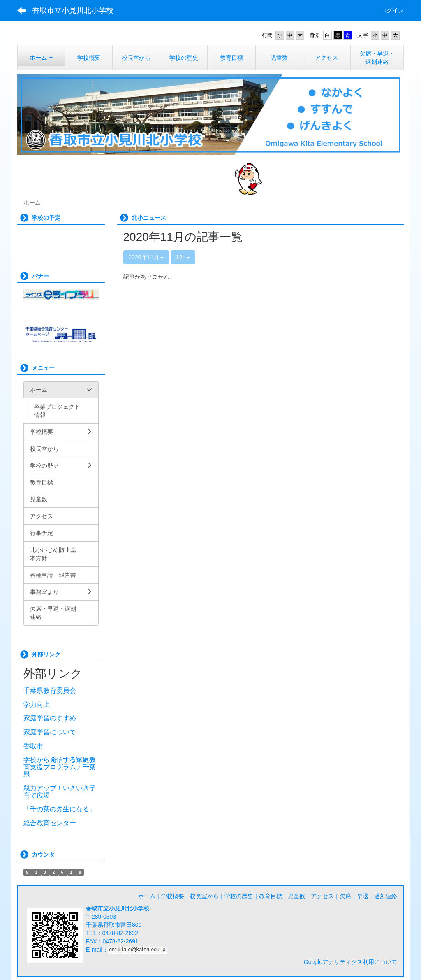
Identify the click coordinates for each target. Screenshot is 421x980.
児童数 (296, 896)
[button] (41, 58)
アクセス (322, 896)
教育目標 (271, 896)
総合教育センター (50, 823)
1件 (183, 257)
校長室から (204, 896)
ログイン (392, 10)
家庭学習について (50, 732)
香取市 (33, 746)
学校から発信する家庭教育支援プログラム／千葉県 (60, 767)
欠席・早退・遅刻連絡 (368, 896)
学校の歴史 (239, 896)
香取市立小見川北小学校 (73, 10)
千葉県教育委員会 (50, 690)
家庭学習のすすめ (50, 718)
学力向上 (37, 704)
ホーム (147, 896)
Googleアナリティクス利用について (350, 962)
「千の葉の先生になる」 (60, 809)
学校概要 (173, 896)
